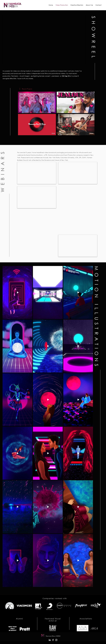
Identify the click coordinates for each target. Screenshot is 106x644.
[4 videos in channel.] (56, 113)
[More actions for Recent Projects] (26, 89)
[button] (26, 89)
